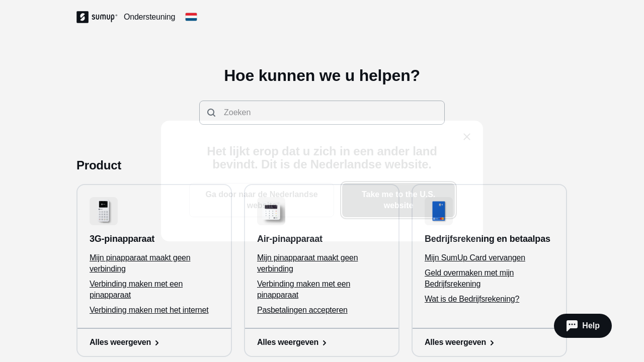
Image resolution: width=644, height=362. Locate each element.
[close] (467, 137)
